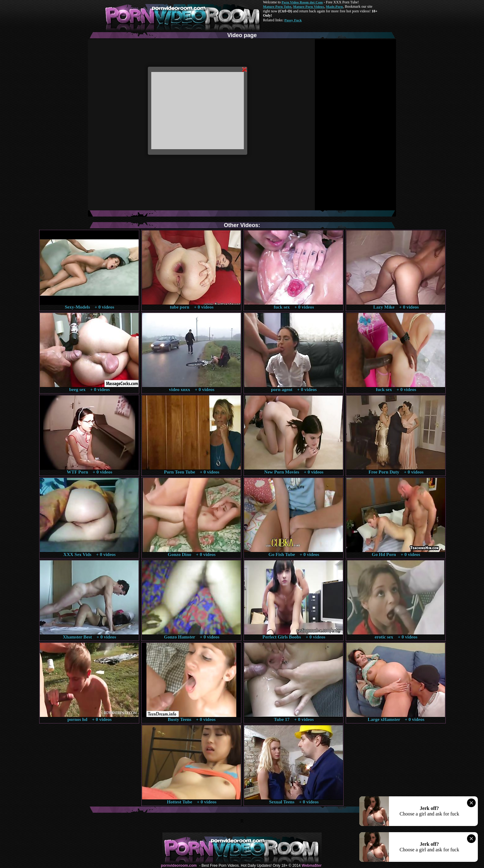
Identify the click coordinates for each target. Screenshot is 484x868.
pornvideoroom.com (179, 866)
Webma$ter (311, 866)
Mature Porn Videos (309, 6)
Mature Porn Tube (277, 6)
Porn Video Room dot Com (302, 2)
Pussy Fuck (293, 20)
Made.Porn (334, 6)
